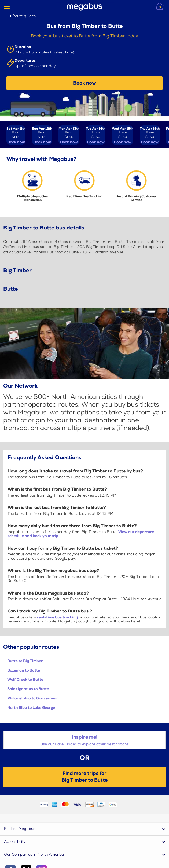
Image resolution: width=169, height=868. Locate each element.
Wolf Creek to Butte (25, 679)
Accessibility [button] (15, 842)
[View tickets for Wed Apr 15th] (123, 135)
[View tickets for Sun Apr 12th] (42, 135)
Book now (84, 83)
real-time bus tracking (57, 617)
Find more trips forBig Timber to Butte (84, 777)
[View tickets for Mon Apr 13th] (69, 135)
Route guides (24, 16)
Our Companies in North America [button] (34, 854)
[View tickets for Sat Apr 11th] (16, 135)
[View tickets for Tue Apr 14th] (96, 135)
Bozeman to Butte (24, 670)
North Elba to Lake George (31, 708)
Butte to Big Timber (25, 661)
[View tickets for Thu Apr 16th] (150, 135)
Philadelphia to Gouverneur (33, 698)
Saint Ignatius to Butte (28, 689)
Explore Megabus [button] (20, 829)
